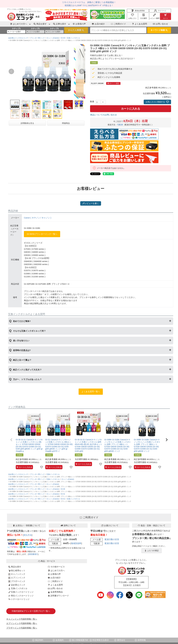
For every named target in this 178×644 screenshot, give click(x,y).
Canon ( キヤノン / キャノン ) (38, 218)
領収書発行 (33, 554)
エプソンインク (17, 578)
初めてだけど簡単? (22, 321)
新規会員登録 (138, 11)
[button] (11, 440)
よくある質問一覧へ (91, 391)
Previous (11, 71)
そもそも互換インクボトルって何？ (29, 331)
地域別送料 (76, 543)
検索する (76, 30)
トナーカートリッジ (19, 599)
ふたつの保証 (152, 551)
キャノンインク (17, 574)
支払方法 (28, 535)
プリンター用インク (37, 38)
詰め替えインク (17, 585)
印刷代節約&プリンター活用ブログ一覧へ (31, 611)
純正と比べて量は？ (22, 360)
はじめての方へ (56, 570)
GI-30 (63, 38)
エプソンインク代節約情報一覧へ (22, 623)
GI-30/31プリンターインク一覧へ (42, 234)
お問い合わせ (161, 24)
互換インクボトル (73, 38)
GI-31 (63, 494)
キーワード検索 (159, 30)
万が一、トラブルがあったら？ (27, 379)
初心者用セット (17, 570)
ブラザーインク (17, 581)
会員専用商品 (55, 592)
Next (82, 71)
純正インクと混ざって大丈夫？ (27, 370)
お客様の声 (79, 24)
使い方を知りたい (21, 341)
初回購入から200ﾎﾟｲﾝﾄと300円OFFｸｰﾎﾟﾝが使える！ (89, 5)
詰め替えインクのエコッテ (18, 38)
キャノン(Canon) (53, 38)
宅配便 (120, 125)
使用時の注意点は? (22, 350)
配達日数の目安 (112, 539)
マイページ (160, 11)
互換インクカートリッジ (21, 592)
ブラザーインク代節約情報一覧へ (22, 628)
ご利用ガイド (118, 24)
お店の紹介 (98, 24)
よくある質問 (139, 24)
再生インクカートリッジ (21, 596)
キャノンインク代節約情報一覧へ (22, 619)
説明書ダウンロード (58, 596)
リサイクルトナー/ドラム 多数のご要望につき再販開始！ (89, 2)
